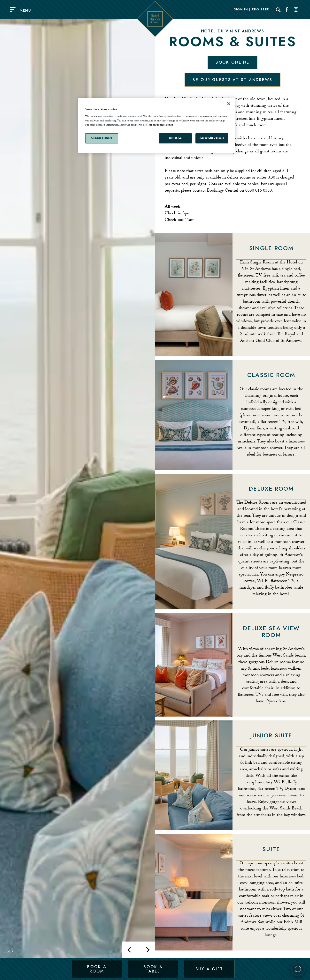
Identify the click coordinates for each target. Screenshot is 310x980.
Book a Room (97, 969)
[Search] (278, 10)
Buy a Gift (209, 969)
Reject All (175, 138)
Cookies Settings (102, 138)
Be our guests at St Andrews (232, 80)
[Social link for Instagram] (296, 10)
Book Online (233, 62)
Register (261, 10)
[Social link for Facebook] (287, 10)
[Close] (229, 104)
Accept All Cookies (212, 138)
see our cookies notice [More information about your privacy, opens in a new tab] (161, 125)
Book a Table (153, 969)
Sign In (241, 10)
